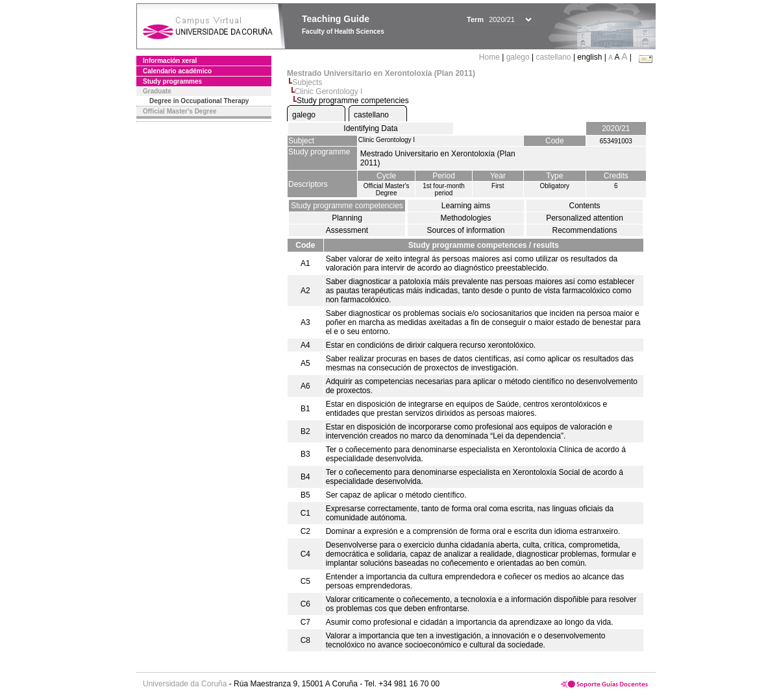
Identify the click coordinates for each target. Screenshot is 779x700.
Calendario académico (177, 71)
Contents (584, 206)
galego (518, 57)
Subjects (307, 82)
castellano (554, 57)
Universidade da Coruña (185, 684)
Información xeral (170, 61)
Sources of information (465, 230)
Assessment (347, 230)
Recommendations (584, 230)
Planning (347, 218)
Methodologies (465, 218)
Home (490, 57)
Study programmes (172, 81)
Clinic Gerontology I (329, 91)
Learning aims (466, 206)
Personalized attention (585, 218)
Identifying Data (370, 128)
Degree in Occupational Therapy (199, 101)
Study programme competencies (347, 206)
